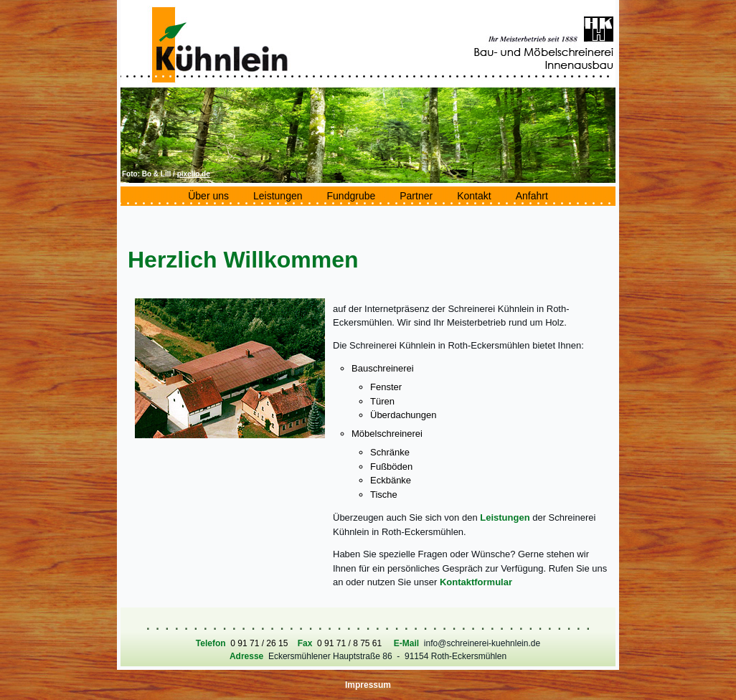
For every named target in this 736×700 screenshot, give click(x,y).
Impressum (368, 685)
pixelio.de (194, 174)
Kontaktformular (476, 582)
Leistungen (505, 517)
